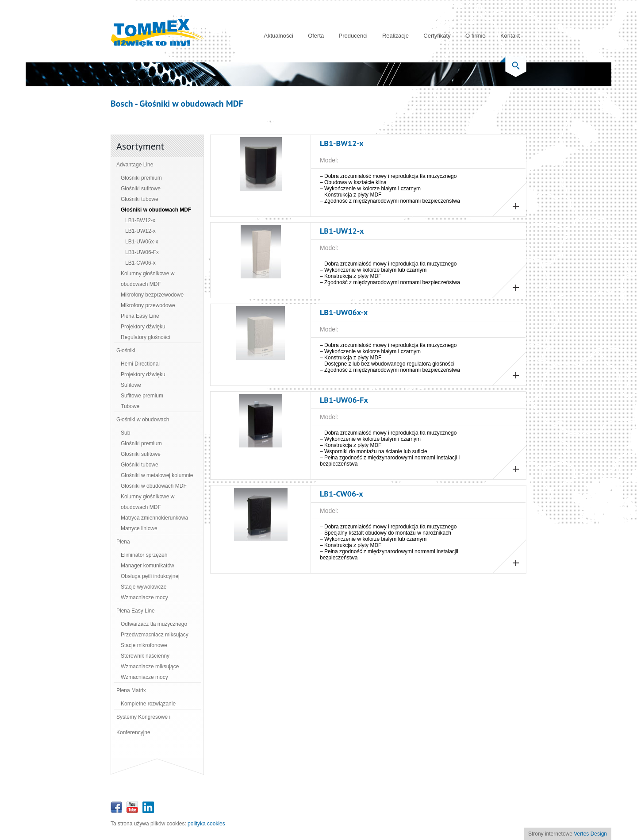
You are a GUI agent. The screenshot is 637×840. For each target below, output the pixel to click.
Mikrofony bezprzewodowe (152, 295)
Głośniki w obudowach (143, 420)
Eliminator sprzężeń (144, 555)
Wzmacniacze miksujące (150, 667)
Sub (125, 433)
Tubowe (130, 406)
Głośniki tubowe (140, 199)
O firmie (476, 36)
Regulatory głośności (145, 337)
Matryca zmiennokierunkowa (154, 518)
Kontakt (510, 36)
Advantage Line (135, 165)
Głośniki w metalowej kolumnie (157, 475)
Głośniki (126, 351)
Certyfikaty (437, 36)
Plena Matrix (131, 690)
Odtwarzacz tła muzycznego (154, 624)
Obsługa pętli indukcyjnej (150, 576)
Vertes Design (590, 834)
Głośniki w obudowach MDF (156, 210)
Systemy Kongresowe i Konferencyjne (143, 725)
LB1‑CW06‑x (140, 263)
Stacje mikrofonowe (144, 645)
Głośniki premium (141, 178)
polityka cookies (206, 824)
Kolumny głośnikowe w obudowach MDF (148, 279)
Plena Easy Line (140, 316)
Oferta (316, 36)
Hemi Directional (140, 364)
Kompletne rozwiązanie (148, 704)
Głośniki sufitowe (141, 189)
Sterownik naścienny (145, 656)
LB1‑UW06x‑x (142, 242)
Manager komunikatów (148, 566)
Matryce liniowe (139, 528)
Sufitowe (131, 385)
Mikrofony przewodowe (148, 305)
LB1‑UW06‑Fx (142, 252)
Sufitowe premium (142, 396)
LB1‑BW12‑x (140, 220)
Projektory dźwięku (143, 327)
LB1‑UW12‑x (140, 231)
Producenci (353, 36)
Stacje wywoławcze (144, 587)
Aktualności (278, 36)
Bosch (122, 104)
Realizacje (395, 36)
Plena (123, 542)
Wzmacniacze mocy (144, 597)
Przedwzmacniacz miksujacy (155, 635)
